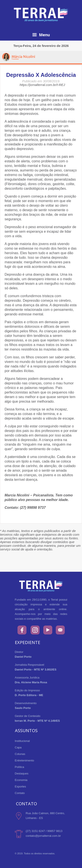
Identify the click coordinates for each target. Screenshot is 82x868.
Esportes (20, 786)
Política (20, 767)
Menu (41, 35)
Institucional (22, 741)
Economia (21, 780)
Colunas (20, 754)
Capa (18, 747)
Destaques (22, 773)
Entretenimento (24, 760)
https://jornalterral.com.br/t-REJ (42, 85)
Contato (20, 793)
